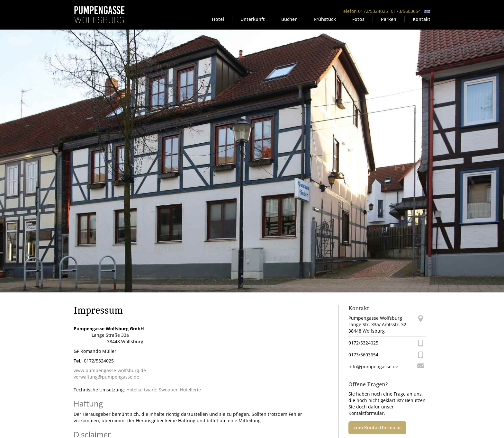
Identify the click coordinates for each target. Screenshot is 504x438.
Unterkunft (253, 19)
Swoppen (169, 390)
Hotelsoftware (141, 390)
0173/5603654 (406, 11)
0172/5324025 (363, 343)
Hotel (218, 19)
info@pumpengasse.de (373, 366)
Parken (389, 19)
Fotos (358, 19)
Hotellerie (190, 390)
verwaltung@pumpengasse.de (106, 377)
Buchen (289, 19)
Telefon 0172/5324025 (364, 11)
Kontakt (422, 19)
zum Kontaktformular (377, 428)
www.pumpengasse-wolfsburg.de (110, 370)
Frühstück (325, 19)
